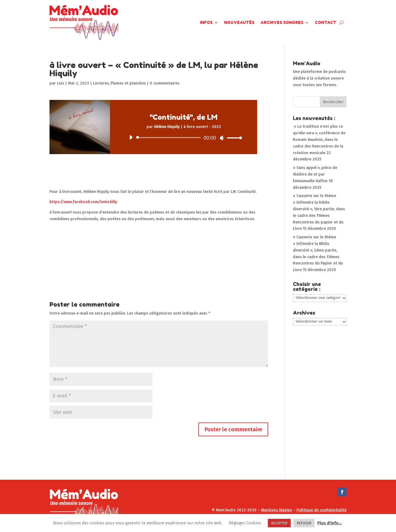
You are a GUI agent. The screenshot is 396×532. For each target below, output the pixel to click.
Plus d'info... (330, 523)
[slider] (169, 138)
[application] (184, 138)
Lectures (101, 83)
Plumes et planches (128, 83)
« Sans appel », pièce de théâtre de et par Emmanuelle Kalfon (315, 174)
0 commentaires (164, 83)
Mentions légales (276, 510)
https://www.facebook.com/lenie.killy (83, 202)
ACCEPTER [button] (279, 523)
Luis (61, 83)
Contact (326, 22)
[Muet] (222, 138)
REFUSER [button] (304, 523)
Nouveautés (239, 22)
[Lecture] (131, 137)
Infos (206, 22)
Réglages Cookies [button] (245, 523)
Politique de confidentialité (321, 510)
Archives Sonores (282, 22)
